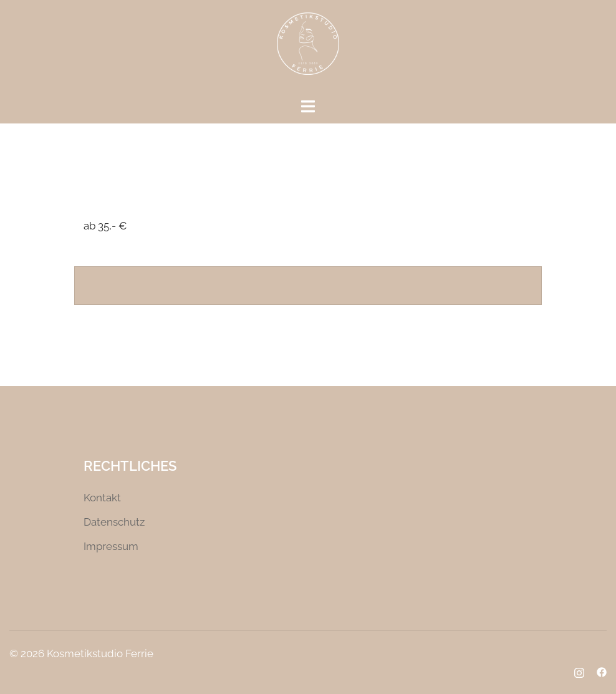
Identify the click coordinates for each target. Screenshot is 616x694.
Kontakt (102, 498)
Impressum (111, 546)
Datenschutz (114, 522)
